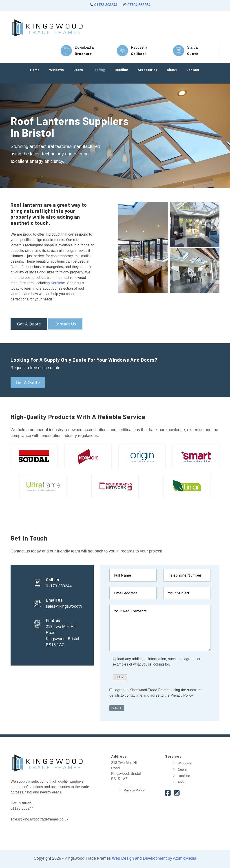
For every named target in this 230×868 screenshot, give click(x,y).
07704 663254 (139, 5)
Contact (193, 70)
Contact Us (65, 324)
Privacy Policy (134, 790)
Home (35, 70)
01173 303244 (105, 5)
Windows (56, 70)
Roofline (121, 70)
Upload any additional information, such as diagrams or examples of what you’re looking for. (157, 662)
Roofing (99, 70)
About (172, 70)
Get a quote (28, 382)
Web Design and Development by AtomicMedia (154, 858)
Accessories (147, 70)
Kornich (57, 283)
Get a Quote (29, 324)
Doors (78, 70)
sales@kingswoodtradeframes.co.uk (78, 606)
